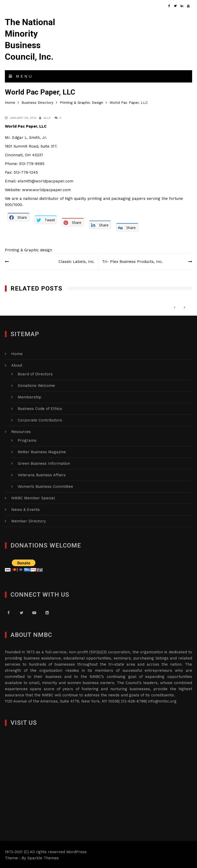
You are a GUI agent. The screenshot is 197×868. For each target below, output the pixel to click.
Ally (47, 117)
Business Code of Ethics (40, 408)
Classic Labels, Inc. (76, 261)
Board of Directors (35, 373)
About (17, 365)
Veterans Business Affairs (42, 474)
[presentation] (175, 306)
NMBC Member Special (33, 497)
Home (17, 353)
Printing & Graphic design (28, 249)
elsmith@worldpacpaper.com (46, 180)
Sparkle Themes (43, 857)
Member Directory (29, 520)
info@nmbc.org (162, 700)
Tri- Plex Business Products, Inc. (133, 261)
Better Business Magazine (42, 451)
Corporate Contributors (40, 419)
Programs (27, 440)
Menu (21, 76)
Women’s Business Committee (45, 486)
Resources (21, 431)
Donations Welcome (36, 385)
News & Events (26, 509)
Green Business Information (44, 463)
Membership (29, 396)
